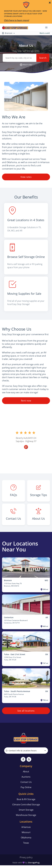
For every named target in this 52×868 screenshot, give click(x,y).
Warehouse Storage (26, 815)
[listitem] (26, 221)
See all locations (26, 711)
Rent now (26, 401)
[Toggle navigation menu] (47, 27)
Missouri (26, 832)
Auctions (26, 777)
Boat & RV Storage (26, 799)
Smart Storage (26, 810)
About (26, 772)
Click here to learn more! (17, 20)
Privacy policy (26, 857)
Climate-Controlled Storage (26, 805)
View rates (26, 177)
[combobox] (26, 751)
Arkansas (26, 827)
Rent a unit (45, 33)
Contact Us (26, 782)
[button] (26, 65)
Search (43, 58)
